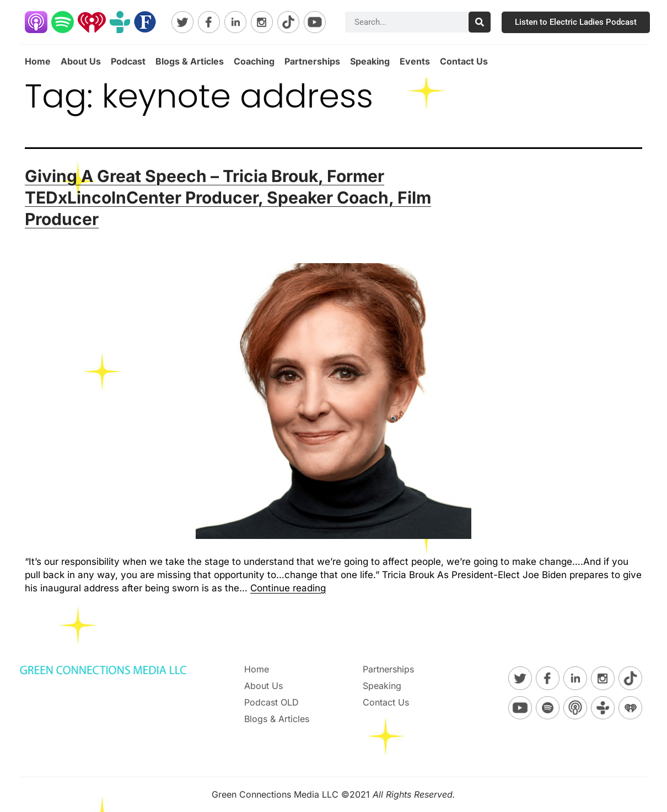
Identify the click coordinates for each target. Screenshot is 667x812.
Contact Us (464, 61)
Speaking (370, 61)
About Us (81, 61)
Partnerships (312, 61)
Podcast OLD (271, 702)
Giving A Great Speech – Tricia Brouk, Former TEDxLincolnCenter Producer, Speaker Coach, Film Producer (228, 197)
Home (38, 61)
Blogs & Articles (190, 61)
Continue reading (288, 588)
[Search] (480, 22)
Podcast (128, 61)
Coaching (254, 61)
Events (415, 61)
